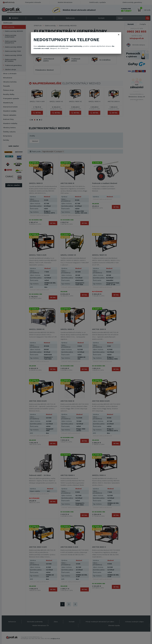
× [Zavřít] (119, 35)
